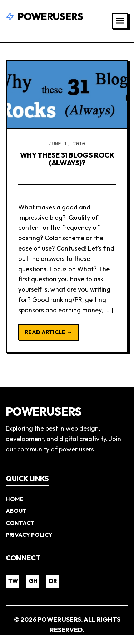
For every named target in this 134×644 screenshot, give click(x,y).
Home (15, 499)
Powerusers (44, 16)
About (16, 511)
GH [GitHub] (33, 581)
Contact (20, 523)
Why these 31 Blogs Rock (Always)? (67, 159)
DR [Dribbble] (53, 581)
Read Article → (48, 332)
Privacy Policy (29, 535)
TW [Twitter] (13, 581)
